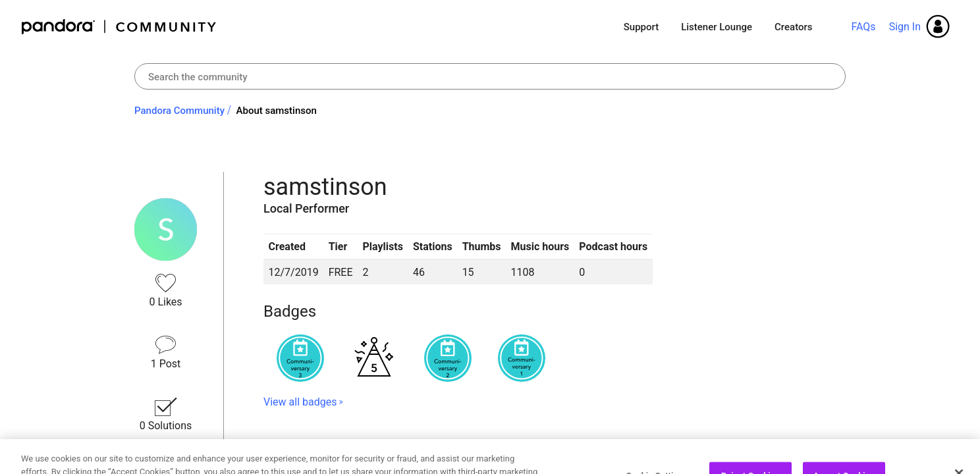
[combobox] (490, 76)
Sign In (905, 27)
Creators (793, 27)
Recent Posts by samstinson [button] (363, 449)
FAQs (863, 27)
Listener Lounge (717, 27)
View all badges (300, 402)
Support (641, 27)
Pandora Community (120, 27)
